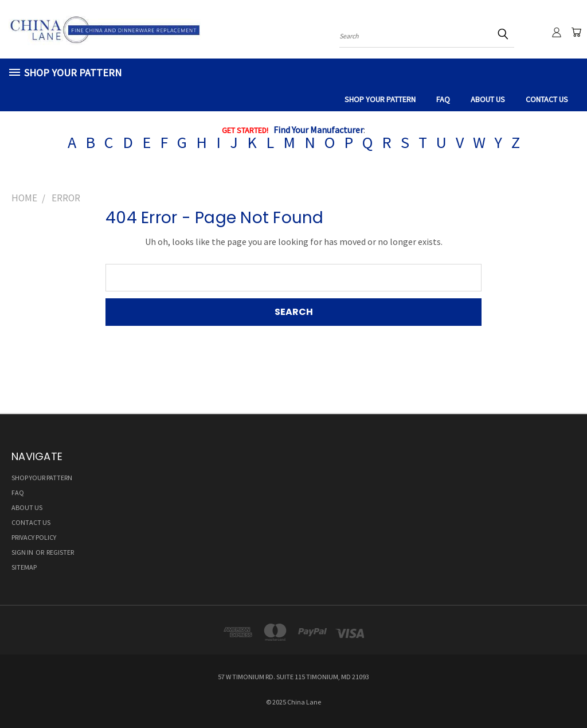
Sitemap (24, 567)
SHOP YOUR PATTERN (380, 99)
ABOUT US (488, 99)
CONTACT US (547, 99)
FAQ (443, 99)
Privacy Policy (34, 537)
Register (60, 552)
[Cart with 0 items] (576, 32)
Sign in (23, 552)
